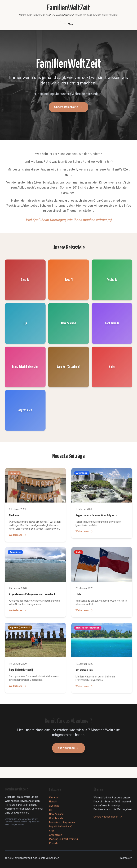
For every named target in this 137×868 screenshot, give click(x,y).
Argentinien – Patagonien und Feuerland (32, 595)
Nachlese (14, 515)
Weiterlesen (18, 535)
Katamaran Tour (84, 673)
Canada (53, 797)
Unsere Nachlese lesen (108, 817)
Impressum (126, 858)
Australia (54, 806)
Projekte (54, 843)
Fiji (51, 810)
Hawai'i (53, 802)
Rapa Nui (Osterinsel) (21, 672)
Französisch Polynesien (62, 822)
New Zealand (56, 814)
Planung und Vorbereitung (63, 839)
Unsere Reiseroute (68, 108)
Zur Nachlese (68, 749)
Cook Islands (56, 818)
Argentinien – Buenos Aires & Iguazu (96, 516)
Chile (78, 596)
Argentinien (56, 835)
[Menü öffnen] (69, 24)
